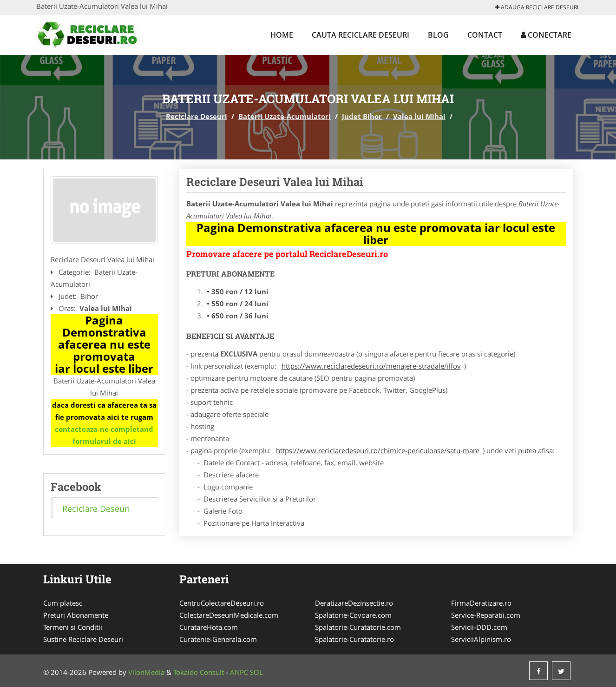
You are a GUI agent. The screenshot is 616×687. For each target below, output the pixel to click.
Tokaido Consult (199, 672)
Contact (485, 35)
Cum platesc (63, 603)
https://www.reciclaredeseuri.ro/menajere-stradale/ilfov (371, 366)
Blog (438, 35)
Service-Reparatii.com (486, 615)
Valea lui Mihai (419, 116)
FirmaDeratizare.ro (481, 603)
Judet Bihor (362, 116)
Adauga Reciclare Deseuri (537, 7)
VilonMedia (146, 672)
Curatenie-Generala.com (218, 639)
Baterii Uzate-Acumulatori (285, 116)
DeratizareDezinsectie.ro (354, 603)
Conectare (546, 35)
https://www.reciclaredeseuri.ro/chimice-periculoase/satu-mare (378, 450)
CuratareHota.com (209, 627)
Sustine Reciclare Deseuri (83, 639)
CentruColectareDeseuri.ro (222, 603)
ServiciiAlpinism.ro (481, 639)
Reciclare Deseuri (197, 116)
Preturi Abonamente (76, 615)
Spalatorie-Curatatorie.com (358, 627)
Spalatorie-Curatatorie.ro (354, 639)
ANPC (239, 672)
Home (282, 35)
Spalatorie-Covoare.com (353, 615)
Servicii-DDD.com (479, 627)
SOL (256, 672)
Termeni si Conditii (73, 627)
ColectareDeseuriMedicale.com (229, 615)
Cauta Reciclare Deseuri (360, 35)
